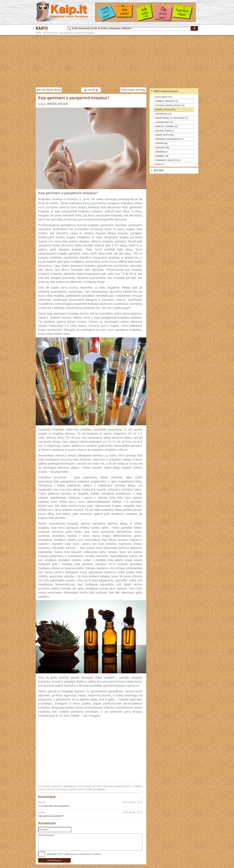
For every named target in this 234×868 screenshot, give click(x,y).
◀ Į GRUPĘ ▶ (91, 90)
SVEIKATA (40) (162, 148)
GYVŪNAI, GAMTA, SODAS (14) (170, 105)
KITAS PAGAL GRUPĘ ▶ (133, 90)
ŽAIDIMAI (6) (162, 152)
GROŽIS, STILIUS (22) (165, 110)
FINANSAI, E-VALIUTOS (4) (168, 160)
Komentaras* (90, 842)
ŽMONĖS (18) (162, 156)
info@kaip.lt (100, 789)
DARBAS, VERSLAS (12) (167, 101)
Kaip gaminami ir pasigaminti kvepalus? (77, 33)
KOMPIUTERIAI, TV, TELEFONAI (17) (172, 118)
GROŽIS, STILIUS (50, 33)
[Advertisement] (117, 61)
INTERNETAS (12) (164, 114)
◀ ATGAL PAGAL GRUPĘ (49, 90)
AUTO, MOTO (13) (164, 97)
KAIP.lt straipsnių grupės (166, 91)
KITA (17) (160, 164)
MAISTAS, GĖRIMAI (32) (167, 126)
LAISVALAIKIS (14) (164, 122)
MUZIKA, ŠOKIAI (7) (165, 131)
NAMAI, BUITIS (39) (165, 135)
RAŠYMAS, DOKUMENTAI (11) (170, 139)
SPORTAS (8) (161, 143)
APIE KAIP (159, 170)
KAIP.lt (42, 28)
